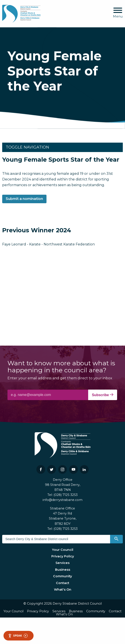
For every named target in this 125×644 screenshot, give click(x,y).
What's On (63, 590)
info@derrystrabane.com (62, 500)
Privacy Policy (63, 556)
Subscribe (103, 395)
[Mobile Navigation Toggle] (118, 13)
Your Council (63, 550)
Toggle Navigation (27, 147)
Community (62, 576)
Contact (63, 583)
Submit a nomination (24, 199)
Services (62, 563)
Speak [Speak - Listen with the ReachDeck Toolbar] (18, 636)
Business (63, 570)
